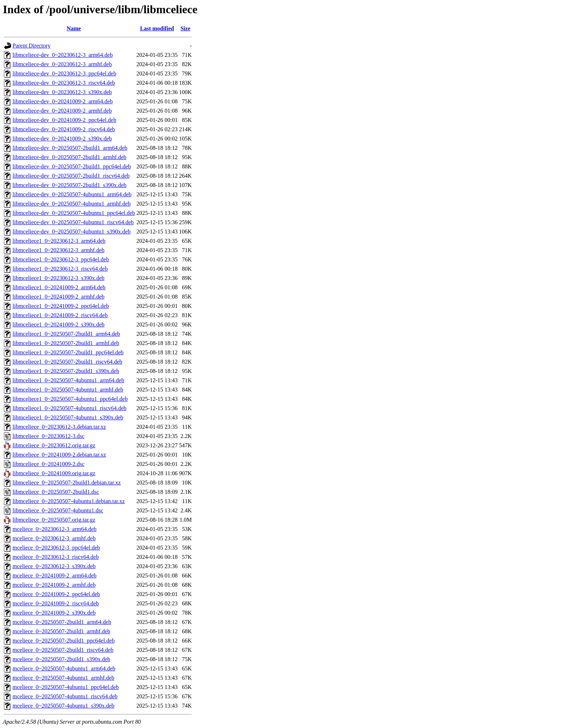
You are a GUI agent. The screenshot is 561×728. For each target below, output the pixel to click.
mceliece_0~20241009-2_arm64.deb (55, 575)
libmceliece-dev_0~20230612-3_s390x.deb (62, 92)
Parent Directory (31, 46)
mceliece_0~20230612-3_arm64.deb (55, 529)
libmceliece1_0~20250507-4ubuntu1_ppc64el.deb (70, 399)
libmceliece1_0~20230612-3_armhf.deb (58, 250)
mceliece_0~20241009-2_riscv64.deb (56, 603)
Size (185, 28)
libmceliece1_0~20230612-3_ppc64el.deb (61, 259)
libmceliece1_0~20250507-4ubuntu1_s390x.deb (68, 417)
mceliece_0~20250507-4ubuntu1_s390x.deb (64, 706)
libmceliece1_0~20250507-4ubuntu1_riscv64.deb (69, 408)
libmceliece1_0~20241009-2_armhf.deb (58, 297)
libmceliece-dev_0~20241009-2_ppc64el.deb (64, 120)
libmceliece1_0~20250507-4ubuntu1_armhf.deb (68, 390)
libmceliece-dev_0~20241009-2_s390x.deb (62, 139)
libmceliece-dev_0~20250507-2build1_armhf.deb (69, 157)
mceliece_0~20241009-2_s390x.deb (54, 613)
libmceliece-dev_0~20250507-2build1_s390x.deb (69, 185)
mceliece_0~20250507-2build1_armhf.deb (61, 631)
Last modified (157, 28)
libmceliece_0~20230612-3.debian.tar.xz (59, 427)
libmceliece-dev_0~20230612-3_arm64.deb (63, 55)
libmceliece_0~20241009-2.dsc (48, 464)
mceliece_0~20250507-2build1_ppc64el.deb (64, 641)
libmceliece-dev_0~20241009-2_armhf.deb (62, 111)
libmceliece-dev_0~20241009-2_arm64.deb (63, 101)
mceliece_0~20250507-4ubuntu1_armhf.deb (64, 678)
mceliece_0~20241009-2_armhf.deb (54, 585)
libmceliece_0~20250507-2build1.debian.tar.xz (67, 483)
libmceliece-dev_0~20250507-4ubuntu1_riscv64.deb (73, 222)
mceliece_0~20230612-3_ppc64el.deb (56, 548)
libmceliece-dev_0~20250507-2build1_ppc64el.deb (72, 166)
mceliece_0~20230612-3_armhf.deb (54, 538)
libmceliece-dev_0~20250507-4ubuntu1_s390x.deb (72, 232)
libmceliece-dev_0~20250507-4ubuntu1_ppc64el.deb (74, 213)
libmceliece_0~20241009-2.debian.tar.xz (59, 455)
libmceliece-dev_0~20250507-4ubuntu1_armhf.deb (72, 204)
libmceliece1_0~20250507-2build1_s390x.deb (66, 371)
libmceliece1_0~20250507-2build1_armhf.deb (66, 343)
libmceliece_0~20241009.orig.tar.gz (54, 473)
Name (74, 28)
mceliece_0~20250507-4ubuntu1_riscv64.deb (65, 696)
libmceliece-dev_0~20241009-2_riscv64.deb (64, 129)
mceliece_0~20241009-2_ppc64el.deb (56, 594)
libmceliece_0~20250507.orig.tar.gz (54, 520)
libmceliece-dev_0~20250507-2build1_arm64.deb (70, 148)
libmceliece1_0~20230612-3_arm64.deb (59, 241)
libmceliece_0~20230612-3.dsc (48, 436)
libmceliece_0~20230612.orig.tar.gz (54, 445)
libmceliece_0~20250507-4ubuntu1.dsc (58, 510)
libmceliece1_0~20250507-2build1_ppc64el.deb (68, 352)
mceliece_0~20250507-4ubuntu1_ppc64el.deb (66, 687)
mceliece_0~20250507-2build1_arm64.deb (62, 622)
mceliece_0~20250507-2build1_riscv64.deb (63, 650)
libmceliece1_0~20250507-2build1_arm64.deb (66, 334)
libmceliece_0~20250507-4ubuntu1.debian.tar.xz (69, 501)
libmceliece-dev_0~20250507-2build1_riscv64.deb (71, 176)
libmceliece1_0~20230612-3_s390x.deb (58, 278)
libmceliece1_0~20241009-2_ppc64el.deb (61, 306)
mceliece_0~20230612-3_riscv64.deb (56, 557)
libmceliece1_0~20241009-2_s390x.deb (58, 324)
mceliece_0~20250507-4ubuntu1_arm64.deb (64, 668)
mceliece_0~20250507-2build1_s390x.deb (61, 659)
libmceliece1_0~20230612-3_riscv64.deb (60, 269)
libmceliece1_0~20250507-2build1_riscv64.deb (67, 362)
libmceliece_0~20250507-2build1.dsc (56, 492)
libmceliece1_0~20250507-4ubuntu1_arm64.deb (68, 380)
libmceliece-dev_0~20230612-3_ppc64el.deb (64, 73)
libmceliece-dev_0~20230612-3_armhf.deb (62, 64)
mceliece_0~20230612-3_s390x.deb (54, 566)
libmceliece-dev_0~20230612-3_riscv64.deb (64, 83)
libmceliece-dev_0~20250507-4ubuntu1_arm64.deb (72, 194)
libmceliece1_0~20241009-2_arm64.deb (59, 287)
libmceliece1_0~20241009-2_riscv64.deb (60, 315)
